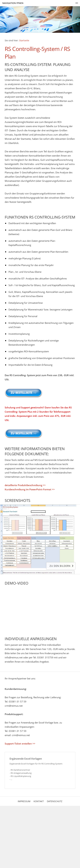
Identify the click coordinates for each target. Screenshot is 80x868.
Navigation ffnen (13, 3)
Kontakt (39, 801)
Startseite (24, 40)
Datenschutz (55, 801)
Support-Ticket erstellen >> (20, 744)
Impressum (24, 801)
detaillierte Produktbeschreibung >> (25, 485)
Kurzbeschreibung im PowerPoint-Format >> (30, 489)
